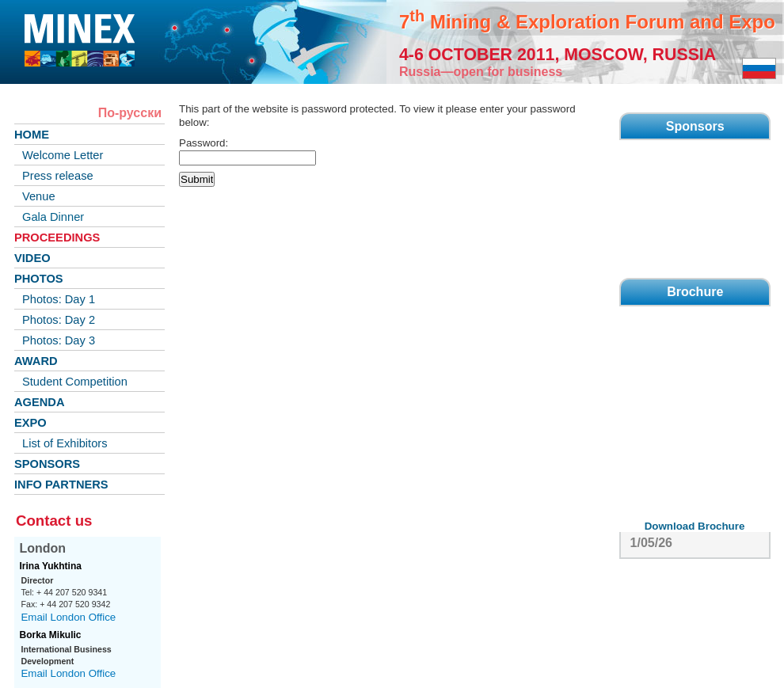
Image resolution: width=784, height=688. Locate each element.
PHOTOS (39, 279)
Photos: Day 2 (59, 320)
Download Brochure (695, 526)
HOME (32, 135)
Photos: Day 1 (59, 299)
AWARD (36, 361)
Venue (39, 196)
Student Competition (75, 382)
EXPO (30, 423)
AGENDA (40, 402)
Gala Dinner (53, 217)
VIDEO (32, 258)
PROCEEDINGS (57, 238)
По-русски (130, 113)
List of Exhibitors (65, 443)
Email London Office (68, 617)
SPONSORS (47, 464)
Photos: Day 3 (59, 340)
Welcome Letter (63, 155)
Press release (58, 176)
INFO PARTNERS (61, 485)
